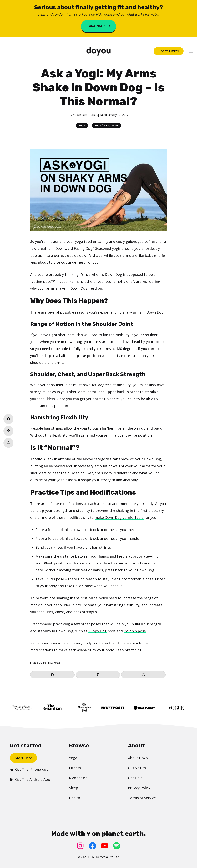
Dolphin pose (135, 631)
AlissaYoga (53, 663)
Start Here (23, 758)
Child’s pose (54, 579)
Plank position (56, 563)
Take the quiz (98, 26)
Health (75, 798)
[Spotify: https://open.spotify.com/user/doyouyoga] (117, 846)
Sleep (74, 788)
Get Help (135, 778)
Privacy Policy (139, 788)
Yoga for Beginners (106, 125)
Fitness (75, 768)
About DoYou (139, 758)
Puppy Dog (97, 631)
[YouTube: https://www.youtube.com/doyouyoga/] (105, 846)
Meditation (78, 778)
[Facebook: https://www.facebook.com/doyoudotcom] (92, 846)
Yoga (82, 125)
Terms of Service (142, 798)
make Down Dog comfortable (119, 517)
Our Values (137, 768)
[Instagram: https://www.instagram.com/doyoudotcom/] (80, 846)
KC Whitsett (80, 115)
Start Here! (169, 51)
